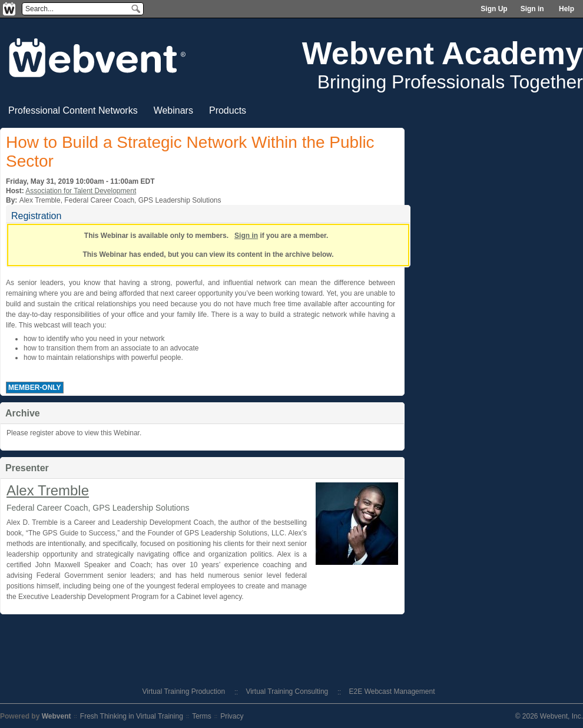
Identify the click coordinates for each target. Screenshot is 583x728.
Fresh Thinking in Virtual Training (132, 716)
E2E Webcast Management (392, 691)
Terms (202, 716)
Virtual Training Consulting (287, 691)
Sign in (532, 9)
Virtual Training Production (184, 691)
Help (567, 9)
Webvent (57, 716)
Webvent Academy (443, 53)
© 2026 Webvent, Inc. (549, 716)
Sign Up (494, 9)
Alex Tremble (48, 490)
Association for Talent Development (81, 191)
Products (228, 110)
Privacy (232, 716)
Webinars (173, 110)
